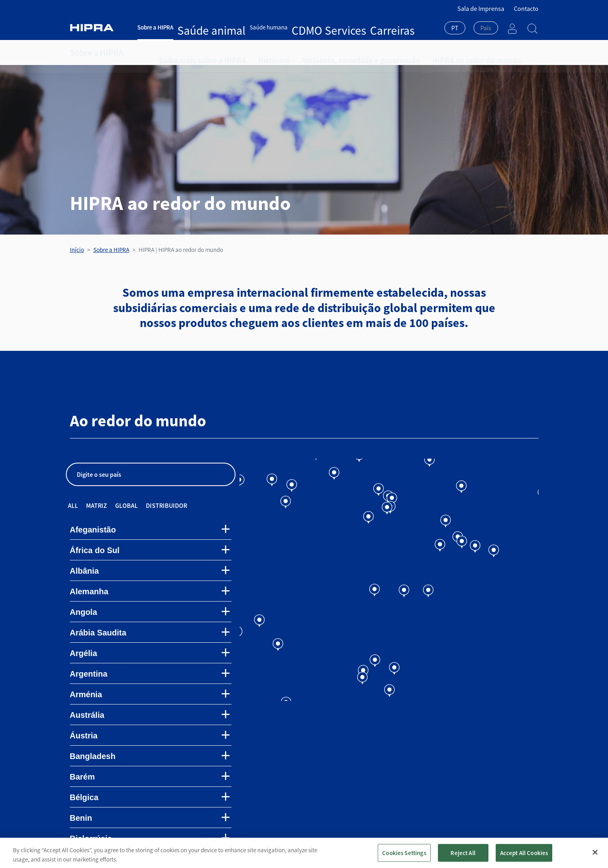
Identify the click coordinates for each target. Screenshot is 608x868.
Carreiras (311, 27)
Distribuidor (166, 505)
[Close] (595, 857)
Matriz (97, 505)
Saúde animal (195, 27)
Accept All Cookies (524, 857)
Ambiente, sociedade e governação (326, 52)
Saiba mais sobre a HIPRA (194, 52)
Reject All (463, 857)
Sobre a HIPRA (155, 27)
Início (77, 250)
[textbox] (486, 28)
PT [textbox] (455, 28)
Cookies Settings (404, 857)
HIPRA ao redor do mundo (421, 52)
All (73, 505)
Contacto (526, 8)
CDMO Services (277, 27)
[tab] (151, 530)
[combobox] (455, 29)
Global (126, 505)
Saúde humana (235, 27)
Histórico (253, 52)
